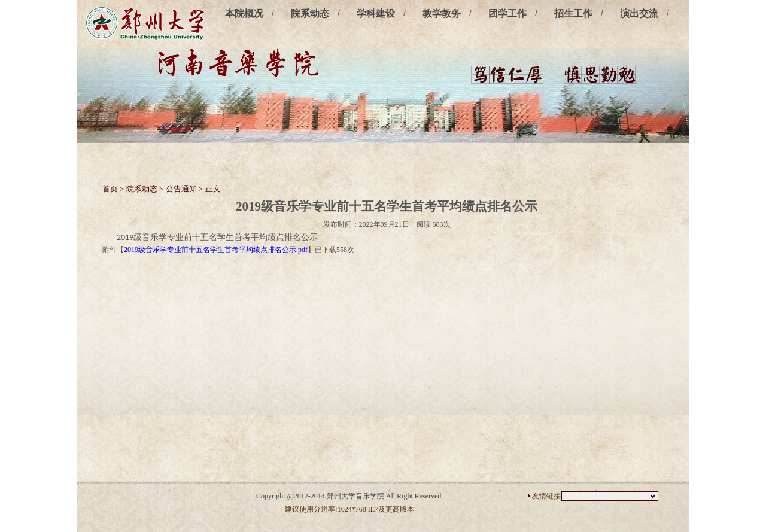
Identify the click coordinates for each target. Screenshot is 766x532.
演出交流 (639, 13)
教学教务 (442, 13)
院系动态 (310, 13)
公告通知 (181, 189)
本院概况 (244, 13)
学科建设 (376, 13)
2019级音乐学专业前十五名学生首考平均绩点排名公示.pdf (216, 250)
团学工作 (507, 13)
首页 (110, 189)
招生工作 (573, 13)
